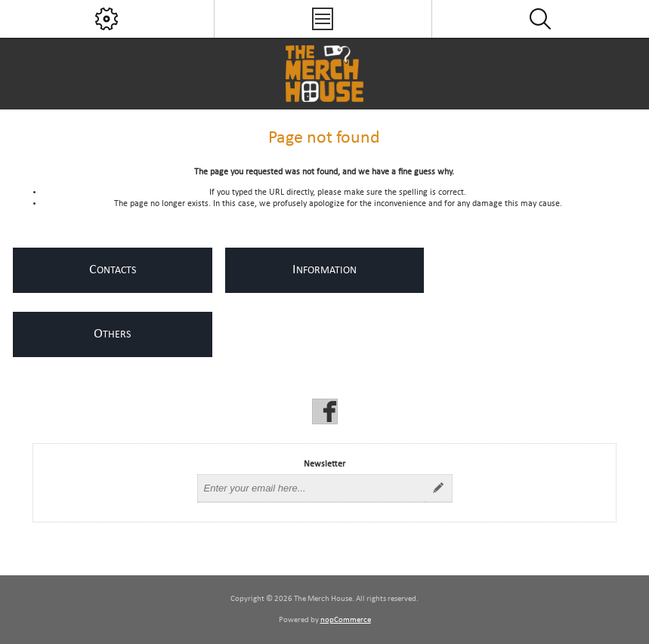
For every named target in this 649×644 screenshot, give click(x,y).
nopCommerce (346, 620)
